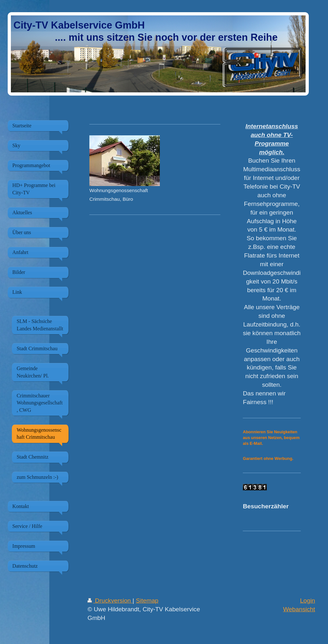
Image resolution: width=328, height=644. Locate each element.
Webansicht (299, 609)
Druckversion (110, 601)
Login (308, 601)
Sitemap (147, 601)
